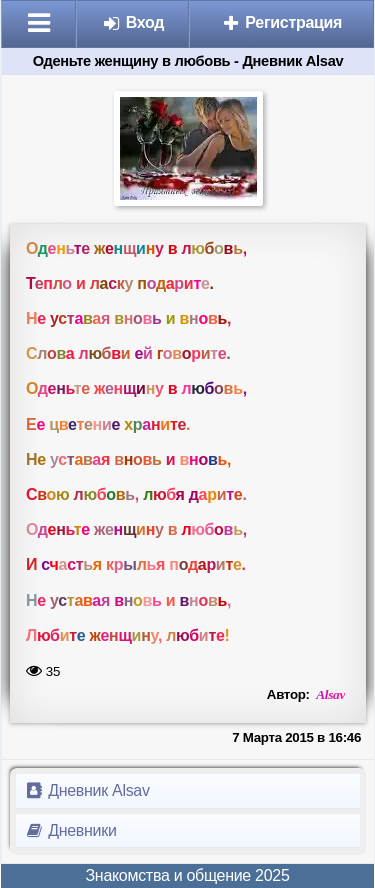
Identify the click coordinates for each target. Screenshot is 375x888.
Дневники (70, 830)
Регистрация (281, 22)
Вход (133, 22)
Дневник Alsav (87, 790)
